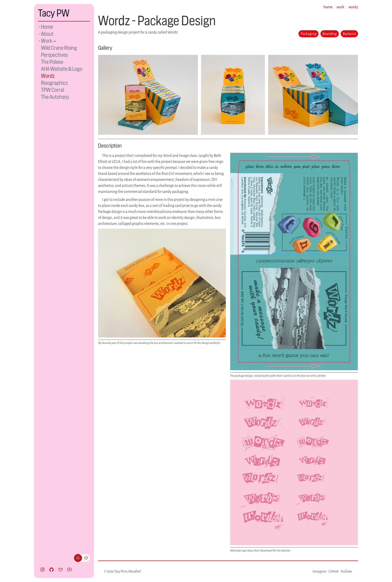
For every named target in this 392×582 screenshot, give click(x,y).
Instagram (319, 571)
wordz (353, 7)
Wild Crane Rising (59, 48)
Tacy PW (54, 13)
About (47, 34)
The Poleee (52, 62)
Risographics (54, 83)
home (328, 7)
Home (47, 27)
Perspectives (54, 55)
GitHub (333, 571)
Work (47, 41)
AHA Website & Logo (62, 69)
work (340, 7)
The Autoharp (55, 97)
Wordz (48, 76)
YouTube (346, 571)
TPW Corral (52, 90)
